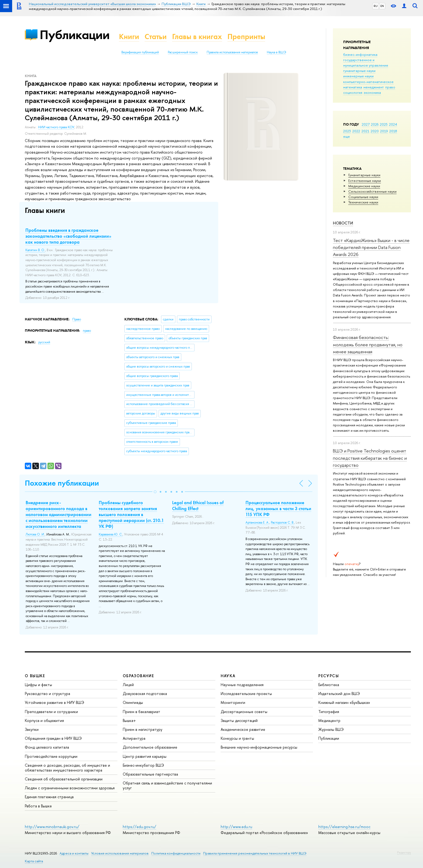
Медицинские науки (364, 186)
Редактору (404, 852)
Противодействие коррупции (51, 756)
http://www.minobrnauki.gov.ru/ (52, 827)
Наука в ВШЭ (276, 52)
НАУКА (228, 676)
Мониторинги (233, 702)
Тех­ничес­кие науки (363, 202)
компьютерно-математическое (368, 82)
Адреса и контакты (74, 853)
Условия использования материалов (120, 853)
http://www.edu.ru (236, 827)
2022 (356, 131)
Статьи (156, 37)
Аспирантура (134, 738)
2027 (366, 124)
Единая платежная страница (49, 797)
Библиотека (329, 685)
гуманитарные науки (359, 71)
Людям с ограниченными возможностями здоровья (70, 788)
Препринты (246, 37)
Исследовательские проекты (246, 694)
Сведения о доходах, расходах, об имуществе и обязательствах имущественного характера (67, 768)
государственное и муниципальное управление (366, 63)
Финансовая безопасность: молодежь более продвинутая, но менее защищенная (368, 344)
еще (347, 136)
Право (77, 319)
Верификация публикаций (140, 52)
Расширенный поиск (183, 52)
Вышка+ (129, 720)
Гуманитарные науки (364, 175)
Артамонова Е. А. (257, 523)
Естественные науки (365, 181)
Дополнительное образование (150, 747)
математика (353, 87)
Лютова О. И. (35, 534)
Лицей (128, 685)
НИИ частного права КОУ (56, 127)
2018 (393, 131)
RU (376, 6)
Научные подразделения (242, 685)
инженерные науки (358, 76)
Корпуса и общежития (44, 720)
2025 (384, 124)
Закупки (32, 729)
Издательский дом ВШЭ (339, 694)
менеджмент (374, 87)
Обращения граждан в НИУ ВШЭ (53, 738)
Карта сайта (34, 861)
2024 (393, 124)
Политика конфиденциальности (176, 853)
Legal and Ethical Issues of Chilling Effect (198, 506)
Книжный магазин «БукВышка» (344, 702)
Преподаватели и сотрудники (51, 712)
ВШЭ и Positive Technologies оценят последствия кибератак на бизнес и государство (370, 458)
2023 (347, 131)
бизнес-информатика (360, 54)
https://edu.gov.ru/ (139, 827)
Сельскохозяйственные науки (372, 191)
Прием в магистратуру (143, 729)
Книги (129, 37)
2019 (384, 131)
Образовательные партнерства (150, 774)
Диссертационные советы (244, 712)
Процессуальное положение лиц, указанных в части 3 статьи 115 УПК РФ (278, 509)
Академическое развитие (243, 729)
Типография (329, 712)
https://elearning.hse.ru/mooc (344, 827)
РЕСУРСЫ (329, 676)
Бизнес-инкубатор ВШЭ (143, 765)
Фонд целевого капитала (47, 747)
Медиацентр (329, 720)
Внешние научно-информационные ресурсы (259, 747)
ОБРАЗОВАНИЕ (138, 676)
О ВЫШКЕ (35, 676)
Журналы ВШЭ (331, 729)
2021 (365, 131)
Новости (343, 223)
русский (44, 342)
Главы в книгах (197, 37)
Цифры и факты (38, 685)
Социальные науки (363, 197)
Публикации (75, 35)
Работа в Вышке (38, 806)
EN (382, 6)
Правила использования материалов (232, 52)
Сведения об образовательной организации (64, 779)
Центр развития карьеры (145, 756)
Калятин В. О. (35, 250)
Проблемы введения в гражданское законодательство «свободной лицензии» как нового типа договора (68, 236)
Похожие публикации (62, 483)
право (390, 87)
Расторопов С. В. (282, 523)
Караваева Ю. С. (111, 534)
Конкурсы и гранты (237, 738)
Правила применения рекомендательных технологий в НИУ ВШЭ (255, 853)
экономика (372, 92)
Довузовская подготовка (145, 694)
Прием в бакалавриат (141, 712)
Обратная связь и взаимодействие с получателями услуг (167, 785)
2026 (375, 124)
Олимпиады (133, 702)
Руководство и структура (47, 694)
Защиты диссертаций (239, 720)
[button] (155, 492)
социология (353, 92)
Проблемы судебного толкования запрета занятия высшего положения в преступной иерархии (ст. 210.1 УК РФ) (131, 514)
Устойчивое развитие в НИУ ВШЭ (54, 702)
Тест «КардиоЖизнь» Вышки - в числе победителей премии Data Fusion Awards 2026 (371, 247)
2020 (375, 131)
